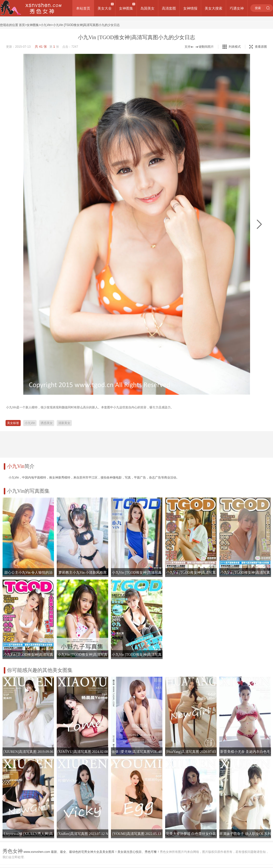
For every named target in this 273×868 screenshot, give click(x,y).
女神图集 (126, 8)
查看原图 (258, 47)
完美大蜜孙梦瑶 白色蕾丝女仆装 (191, 834)
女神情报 (190, 8)
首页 (22, 25)
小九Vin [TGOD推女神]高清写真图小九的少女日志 (86, 25)
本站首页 (83, 8)
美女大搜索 (214, 8)
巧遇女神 (237, 8)
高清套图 (169, 8)
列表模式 (235, 47)
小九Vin (46, 25)
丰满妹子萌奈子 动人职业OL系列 (245, 834)
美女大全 (105, 8)
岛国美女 (147, 8)
